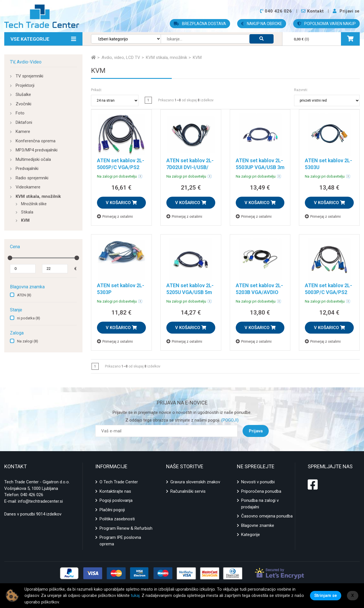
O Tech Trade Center (119, 482)
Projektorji (25, 85)
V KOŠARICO (121, 203)
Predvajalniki (27, 169)
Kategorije (251, 535)
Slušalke (23, 95)
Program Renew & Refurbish (126, 528)
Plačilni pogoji (112, 510)
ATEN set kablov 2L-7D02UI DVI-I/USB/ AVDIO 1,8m (190, 167)
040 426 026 (32, 495)
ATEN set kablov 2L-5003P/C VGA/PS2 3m (328, 292)
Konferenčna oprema (36, 141)
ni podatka (29, 318)
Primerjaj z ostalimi (115, 216)
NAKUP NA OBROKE (262, 24)
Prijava (256, 431)
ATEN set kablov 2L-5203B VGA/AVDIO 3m (259, 292)
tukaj (135, 595)
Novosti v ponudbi (258, 482)
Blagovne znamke (258, 525)
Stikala (27, 212)
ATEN (24, 295)
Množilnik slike (34, 204)
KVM (25, 220)
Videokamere (28, 187)
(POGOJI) (229, 420)
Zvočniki (23, 104)
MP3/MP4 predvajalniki (37, 150)
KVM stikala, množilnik (38, 196)
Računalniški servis (188, 491)
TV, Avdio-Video (26, 62)
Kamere (23, 132)
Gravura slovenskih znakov (195, 482)
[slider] (10, 258)
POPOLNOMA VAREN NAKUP (326, 24)
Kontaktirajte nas (115, 491)
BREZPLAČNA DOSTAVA (200, 24)
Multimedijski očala (33, 159)
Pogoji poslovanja (116, 500)
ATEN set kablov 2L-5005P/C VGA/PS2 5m (121, 167)
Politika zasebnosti (117, 519)
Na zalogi (28, 341)
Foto (20, 113)
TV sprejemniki (29, 76)
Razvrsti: (301, 90)
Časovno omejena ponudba (267, 516)
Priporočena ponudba (261, 491)
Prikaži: (97, 90)
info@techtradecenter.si (40, 501)
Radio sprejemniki (32, 178)
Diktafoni (24, 122)
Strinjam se (326, 595)
